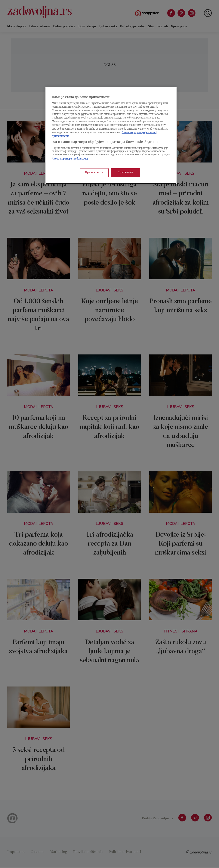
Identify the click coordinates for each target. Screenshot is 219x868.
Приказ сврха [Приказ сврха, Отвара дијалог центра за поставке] (94, 173)
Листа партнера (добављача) (70, 159)
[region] (111, 135)
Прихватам (125, 173)
